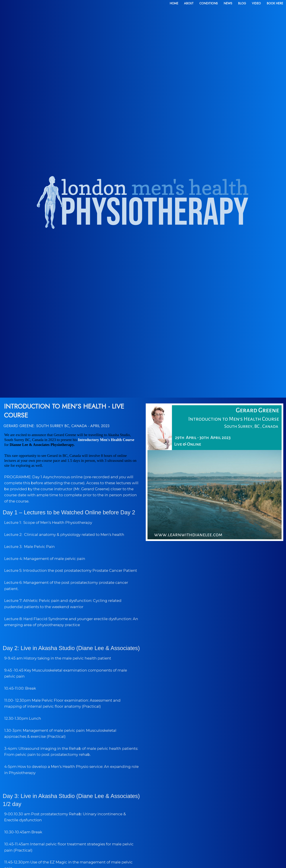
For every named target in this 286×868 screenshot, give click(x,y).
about (189, 3)
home (174, 3)
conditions (209, 3)
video (256, 3)
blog (242, 3)
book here (275, 3)
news (228, 3)
